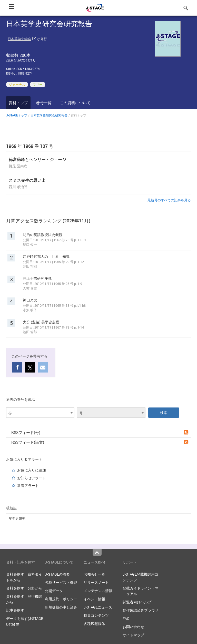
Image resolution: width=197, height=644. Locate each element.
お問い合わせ (133, 627)
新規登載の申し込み (61, 607)
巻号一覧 (44, 103)
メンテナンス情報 (98, 591)
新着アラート (28, 486)
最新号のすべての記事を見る (169, 200)
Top (97, 552)
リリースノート (96, 582)
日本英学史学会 (19, 39)
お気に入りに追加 (32, 470)
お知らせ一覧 (94, 574)
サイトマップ (133, 635)
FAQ (126, 618)
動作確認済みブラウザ (141, 610)
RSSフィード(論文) (100, 442)
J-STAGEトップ (17, 115)
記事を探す (15, 610)
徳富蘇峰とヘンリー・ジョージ (37, 159)
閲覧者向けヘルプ (137, 602)
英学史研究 (17, 519)
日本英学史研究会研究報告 (49, 115)
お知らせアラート (32, 478)
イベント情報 (94, 599)
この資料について (75, 103)
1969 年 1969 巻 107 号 (30, 146)
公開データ (54, 591)
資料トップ (18, 103)
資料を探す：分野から (24, 588)
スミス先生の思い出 (27, 180)
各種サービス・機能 (61, 582)
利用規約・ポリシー (61, 599)
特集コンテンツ (96, 615)
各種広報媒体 (94, 624)
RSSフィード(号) (100, 432)
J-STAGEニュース (98, 607)
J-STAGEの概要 (57, 574)
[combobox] (40, 413)
